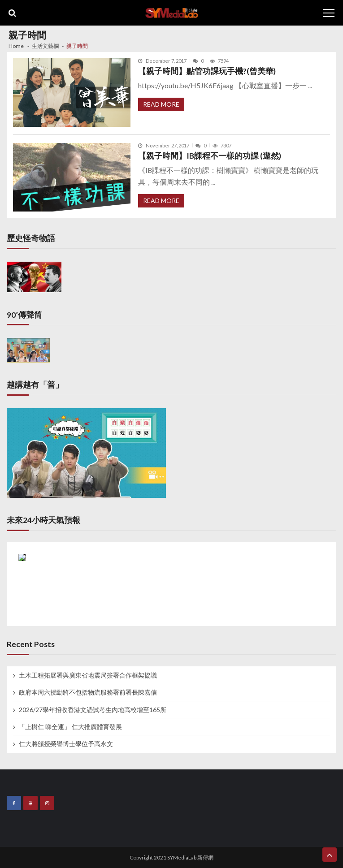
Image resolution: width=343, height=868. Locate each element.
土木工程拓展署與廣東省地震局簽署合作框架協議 (88, 675)
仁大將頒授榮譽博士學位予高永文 (66, 744)
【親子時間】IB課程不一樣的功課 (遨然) (210, 156)
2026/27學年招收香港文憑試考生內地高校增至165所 (93, 710)
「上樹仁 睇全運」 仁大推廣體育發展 (70, 727)
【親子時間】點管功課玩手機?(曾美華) (207, 71)
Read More (161, 104)
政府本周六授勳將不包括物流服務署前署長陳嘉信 (88, 692)
